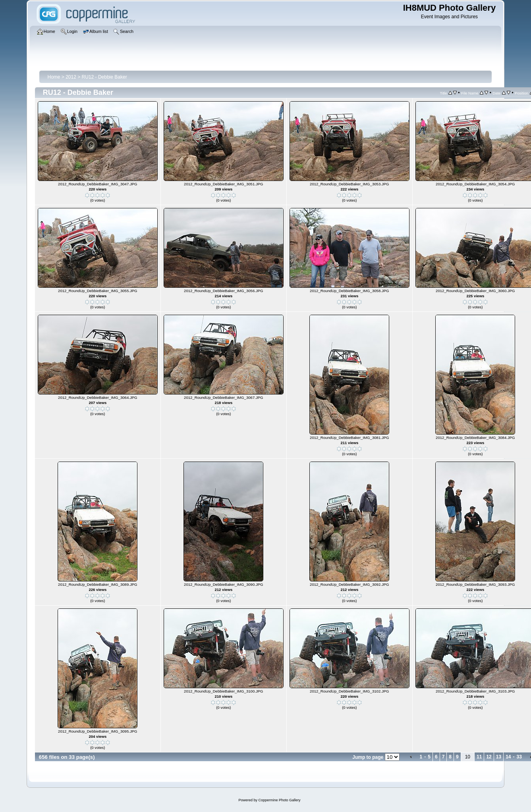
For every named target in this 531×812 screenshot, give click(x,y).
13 (499, 757)
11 (479, 757)
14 (508, 757)
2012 (71, 77)
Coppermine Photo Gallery (279, 800)
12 (489, 757)
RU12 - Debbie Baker (104, 77)
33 (519, 757)
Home (54, 77)
